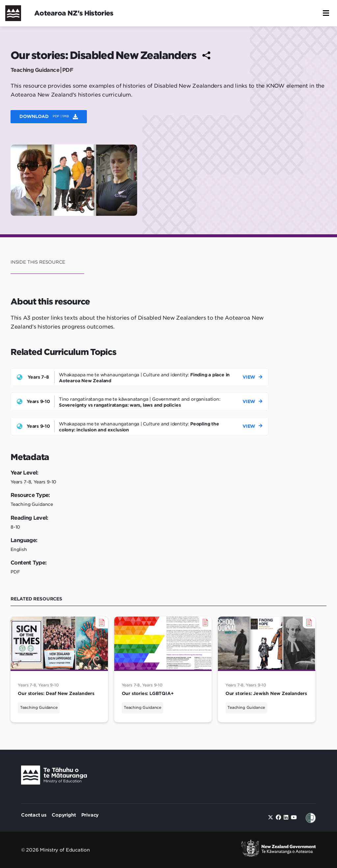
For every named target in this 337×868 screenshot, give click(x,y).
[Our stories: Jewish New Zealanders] (267, 669)
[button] (326, 13)
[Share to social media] (206, 55)
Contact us (34, 815)
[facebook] (278, 817)
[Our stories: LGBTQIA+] (163, 669)
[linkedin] (286, 817)
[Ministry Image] (54, 777)
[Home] (13, 13)
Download (49, 116)
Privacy (90, 815)
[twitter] (271, 817)
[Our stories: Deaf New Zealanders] (59, 669)
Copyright (64, 815)
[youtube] (294, 817)
